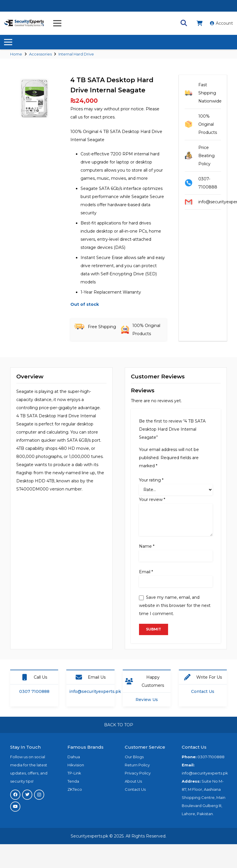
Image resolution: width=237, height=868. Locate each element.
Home (16, 54)
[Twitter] (27, 795)
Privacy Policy (138, 773)
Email (146, 572)
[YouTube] (15, 807)
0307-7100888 (211, 757)
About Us (133, 781)
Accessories (40, 54)
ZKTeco (75, 789)
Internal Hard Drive (76, 54)
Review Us (147, 700)
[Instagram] (39, 795)
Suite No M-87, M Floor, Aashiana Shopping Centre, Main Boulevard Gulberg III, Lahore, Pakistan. (204, 797)
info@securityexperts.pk (95, 691)
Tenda (73, 781)
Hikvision (76, 765)
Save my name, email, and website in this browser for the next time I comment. (175, 605)
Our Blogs (134, 757)
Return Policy (137, 765)
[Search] (184, 23)
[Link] (24, 23)
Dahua (74, 757)
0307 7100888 (34, 691)
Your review (152, 499)
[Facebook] (15, 795)
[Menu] (57, 23)
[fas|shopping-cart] (201, 23)
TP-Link (74, 773)
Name (147, 546)
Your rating (151, 480)
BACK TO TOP (119, 725)
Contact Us (203, 691)
